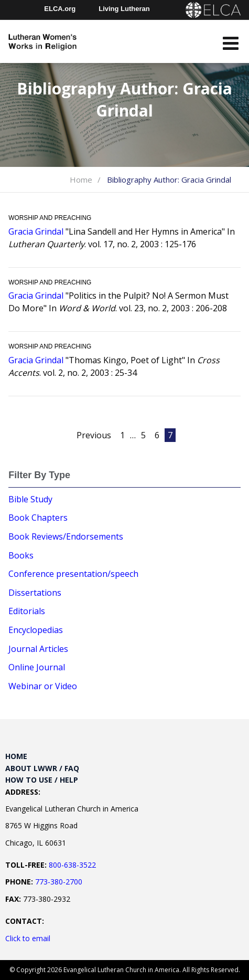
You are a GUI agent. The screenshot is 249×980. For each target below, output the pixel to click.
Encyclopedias (36, 630)
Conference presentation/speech (73, 574)
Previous (94, 435)
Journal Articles (38, 649)
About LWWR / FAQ (42, 768)
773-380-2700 (59, 882)
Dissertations (35, 593)
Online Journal (37, 667)
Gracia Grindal (36, 231)
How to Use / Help (42, 780)
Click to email (28, 938)
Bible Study (30, 499)
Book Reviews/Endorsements (66, 536)
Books (21, 555)
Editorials (27, 611)
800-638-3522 (72, 865)
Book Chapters (38, 518)
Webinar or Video (43, 686)
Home (81, 180)
